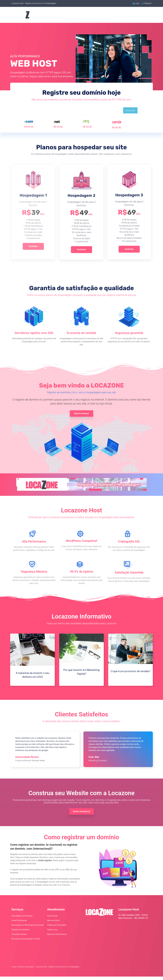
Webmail (112, 15)
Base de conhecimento (57, 938)
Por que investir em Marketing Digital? (81, 674)
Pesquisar (130, 111)
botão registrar (45, 864)
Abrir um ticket (53, 924)
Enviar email (52, 919)
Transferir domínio (19, 938)
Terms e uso (52, 933)
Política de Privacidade (57, 928)
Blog (126, 15)
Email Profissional (19, 924)
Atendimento (142, 15)
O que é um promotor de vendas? (131, 674)
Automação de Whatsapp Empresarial (28, 928)
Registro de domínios (21, 933)
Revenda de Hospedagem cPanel (26, 942)
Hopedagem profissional (22, 919)
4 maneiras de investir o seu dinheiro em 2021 (32, 677)
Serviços (96, 15)
